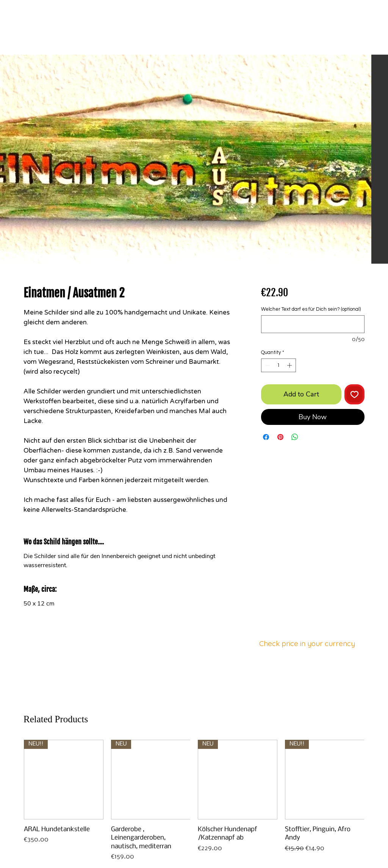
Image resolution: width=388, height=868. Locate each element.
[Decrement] (267, 365)
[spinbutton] (278, 365)
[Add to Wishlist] (354, 394)
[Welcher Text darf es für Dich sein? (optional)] (313, 324)
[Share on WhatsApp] (295, 437)
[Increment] (290, 365)
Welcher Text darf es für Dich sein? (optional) (311, 309)
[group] (194, 801)
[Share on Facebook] (266, 437)
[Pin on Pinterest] (280, 437)
